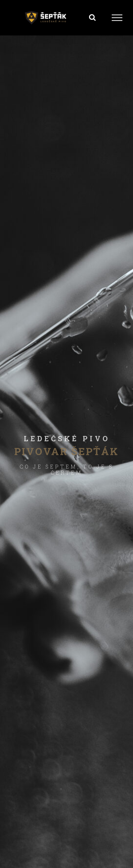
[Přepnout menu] (117, 18)
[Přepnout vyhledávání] (93, 17)
